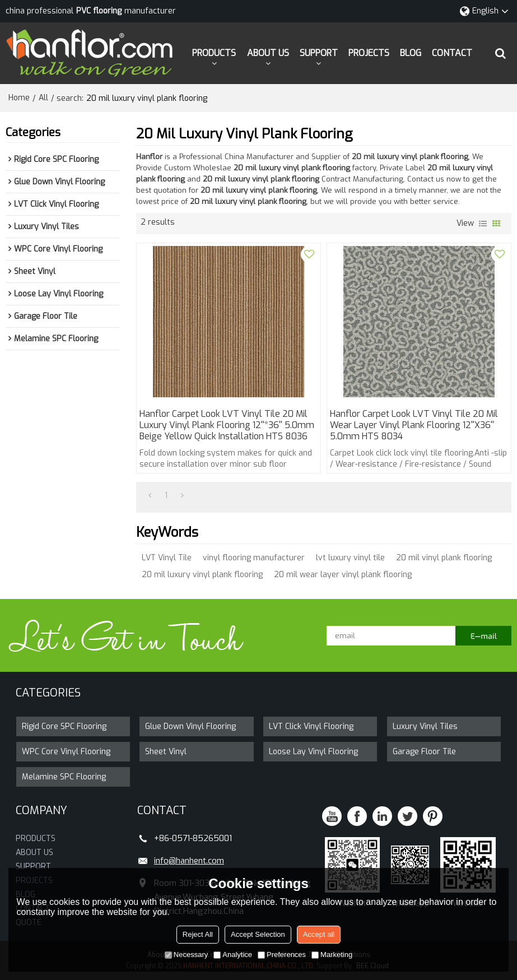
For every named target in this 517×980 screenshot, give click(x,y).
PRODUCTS (214, 53)
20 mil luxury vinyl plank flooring (202, 575)
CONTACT (452, 53)
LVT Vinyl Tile (167, 558)
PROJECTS (369, 53)
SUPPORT (319, 53)
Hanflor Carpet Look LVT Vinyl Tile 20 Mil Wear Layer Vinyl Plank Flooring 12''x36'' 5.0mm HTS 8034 (414, 425)
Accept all (319, 934)
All (43, 98)
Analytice (233, 955)
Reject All (198, 934)
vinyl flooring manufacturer (254, 558)
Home (19, 98)
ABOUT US (268, 53)
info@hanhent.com (189, 861)
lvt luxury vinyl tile (350, 558)
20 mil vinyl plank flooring (444, 558)
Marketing (332, 955)
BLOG (411, 53)
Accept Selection (258, 934)
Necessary (186, 955)
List (483, 224)
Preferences (282, 955)
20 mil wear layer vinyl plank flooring (343, 575)
